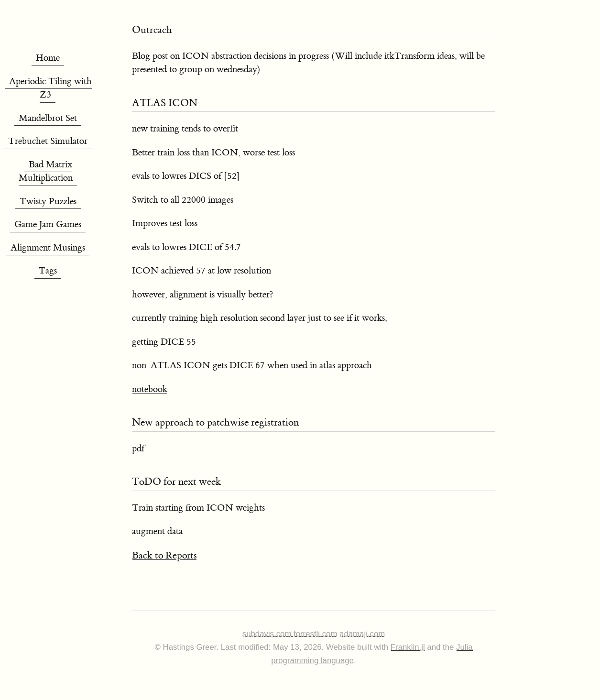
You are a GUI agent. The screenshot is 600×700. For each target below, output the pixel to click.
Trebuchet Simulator (48, 141)
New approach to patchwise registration (215, 422)
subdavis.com (268, 634)
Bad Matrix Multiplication (46, 172)
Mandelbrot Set (48, 118)
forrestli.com (315, 634)
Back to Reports (164, 555)
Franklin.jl (408, 647)
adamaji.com (362, 634)
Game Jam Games (48, 224)
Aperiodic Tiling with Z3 (50, 88)
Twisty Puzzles (48, 202)
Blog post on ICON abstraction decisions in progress (230, 56)
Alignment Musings (48, 248)
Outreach (152, 30)
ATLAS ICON (165, 103)
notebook (150, 389)
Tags (48, 271)
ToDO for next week (176, 482)
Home (48, 58)
